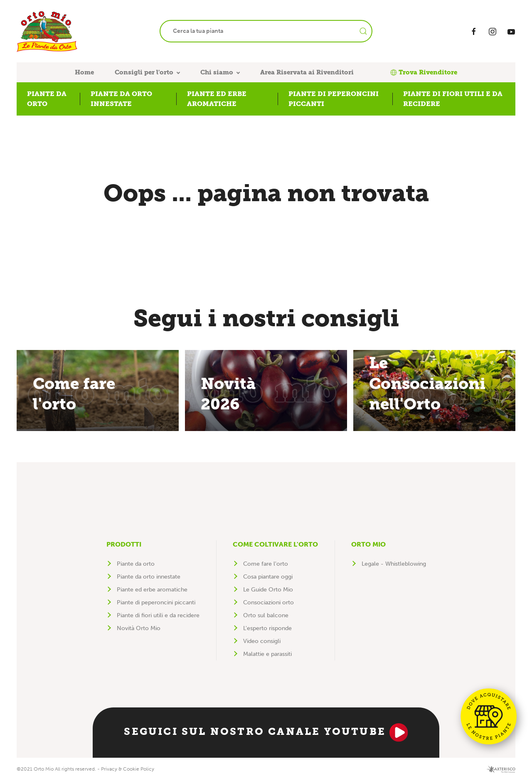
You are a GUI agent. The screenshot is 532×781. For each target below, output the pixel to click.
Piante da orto (136, 564)
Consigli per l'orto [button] (144, 72)
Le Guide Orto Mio (268, 590)
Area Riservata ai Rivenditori (307, 72)
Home (84, 72)
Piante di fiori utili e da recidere (158, 615)
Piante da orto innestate (149, 577)
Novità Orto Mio (139, 628)
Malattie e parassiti (267, 654)
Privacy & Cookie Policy (128, 769)
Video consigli (262, 641)
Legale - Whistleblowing (394, 564)
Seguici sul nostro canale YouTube (266, 732)
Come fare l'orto (266, 564)
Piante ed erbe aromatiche (152, 590)
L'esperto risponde (267, 628)
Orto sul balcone (266, 615)
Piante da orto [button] (47, 99)
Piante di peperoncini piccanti (156, 602)
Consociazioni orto (268, 602)
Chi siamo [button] (217, 72)
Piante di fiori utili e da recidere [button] (453, 99)
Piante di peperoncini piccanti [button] (334, 99)
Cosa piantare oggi (268, 577)
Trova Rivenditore (424, 72)
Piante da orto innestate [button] (121, 99)
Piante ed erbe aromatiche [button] (217, 99)
